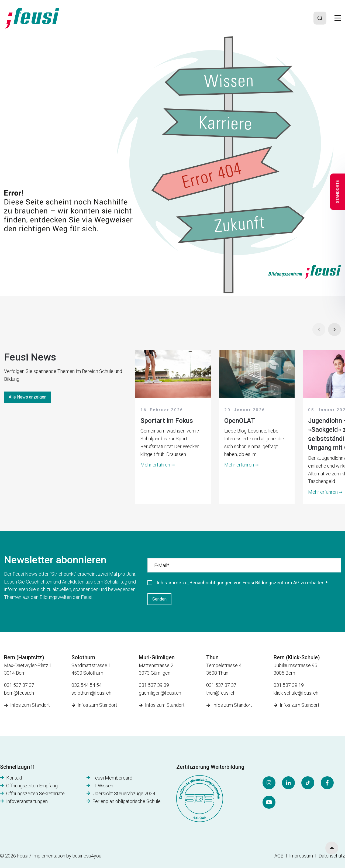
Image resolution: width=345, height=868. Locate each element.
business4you (87, 856)
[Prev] (319, 330)
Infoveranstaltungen (27, 801)
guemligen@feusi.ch (160, 693)
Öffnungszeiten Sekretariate (35, 793)
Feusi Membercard (112, 778)
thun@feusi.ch (221, 693)
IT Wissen (103, 786)
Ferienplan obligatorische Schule (127, 801)
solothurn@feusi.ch (91, 693)
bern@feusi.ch (19, 693)
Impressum (302, 856)
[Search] (320, 18)
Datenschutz (332, 856)
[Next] (334, 330)
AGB (279, 856)
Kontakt (14, 778)
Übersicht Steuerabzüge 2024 (124, 793)
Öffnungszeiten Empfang (32, 786)
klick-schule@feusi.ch (296, 693)
